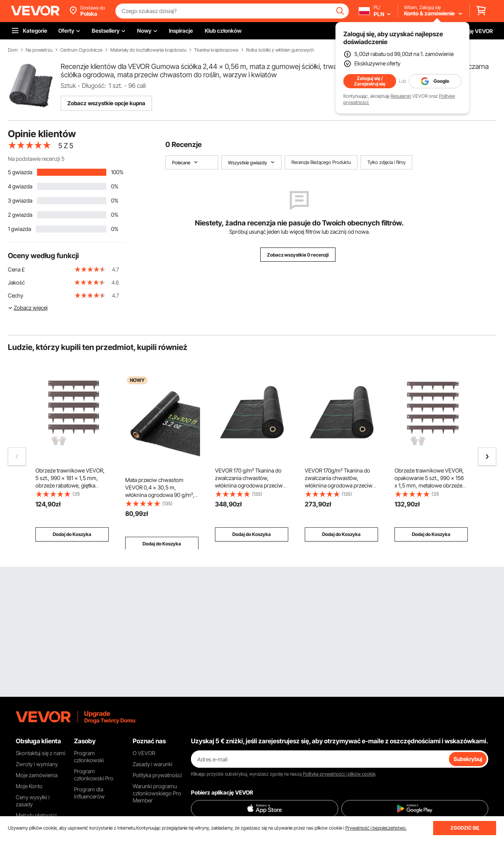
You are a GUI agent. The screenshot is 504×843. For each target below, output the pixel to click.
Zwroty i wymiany (37, 764)
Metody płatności (36, 815)
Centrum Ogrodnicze (81, 50)
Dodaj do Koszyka (72, 534)
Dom (13, 50)
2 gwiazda (20, 215)
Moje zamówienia (37, 775)
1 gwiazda (19, 229)
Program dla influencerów (89, 793)
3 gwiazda (20, 200)
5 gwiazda (20, 172)
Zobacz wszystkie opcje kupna (106, 103)
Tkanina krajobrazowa (216, 50)
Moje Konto (29, 786)
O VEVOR (144, 753)
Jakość (16, 282)
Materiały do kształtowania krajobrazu (148, 50)
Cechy (16, 295)
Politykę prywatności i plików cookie (339, 774)
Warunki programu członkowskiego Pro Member (157, 793)
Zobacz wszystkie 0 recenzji (298, 255)
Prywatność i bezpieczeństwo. (376, 828)
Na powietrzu (39, 50)
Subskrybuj (468, 759)
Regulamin (401, 96)
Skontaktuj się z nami (41, 753)
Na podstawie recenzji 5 (36, 159)
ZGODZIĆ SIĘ (465, 828)
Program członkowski (89, 756)
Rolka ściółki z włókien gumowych (280, 50)
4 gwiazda (20, 186)
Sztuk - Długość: (83, 86)
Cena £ (16, 269)
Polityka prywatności (157, 775)
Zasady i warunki (153, 764)
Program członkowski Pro (94, 775)
